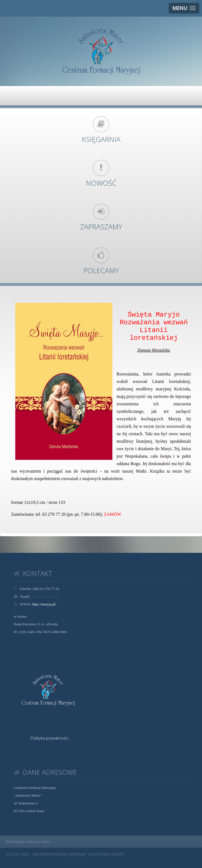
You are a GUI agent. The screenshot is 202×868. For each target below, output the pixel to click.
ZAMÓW (113, 514)
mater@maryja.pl (44, 596)
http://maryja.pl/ (44, 604)
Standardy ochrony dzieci (28, 842)
